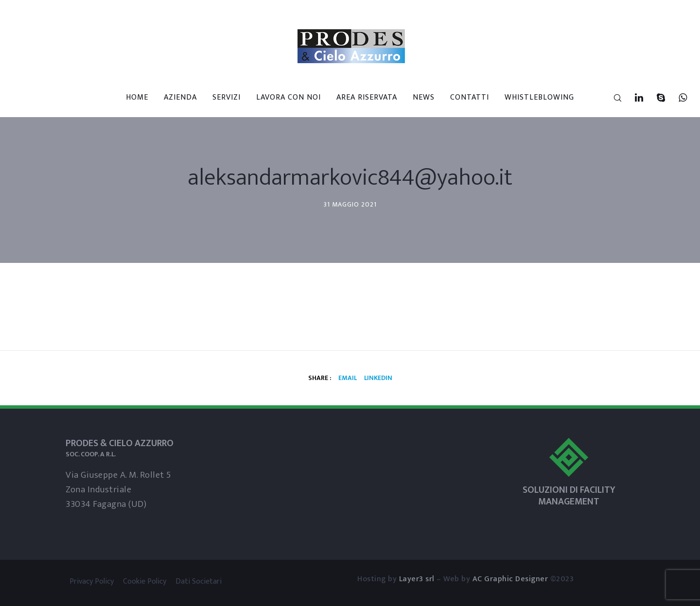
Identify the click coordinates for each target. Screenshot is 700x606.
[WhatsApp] (677, 98)
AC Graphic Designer (510, 579)
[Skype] (655, 98)
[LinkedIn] (633, 98)
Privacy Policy (92, 581)
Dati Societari (199, 581)
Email (348, 378)
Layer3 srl (417, 579)
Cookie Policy (145, 581)
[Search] (611, 98)
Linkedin (378, 378)
